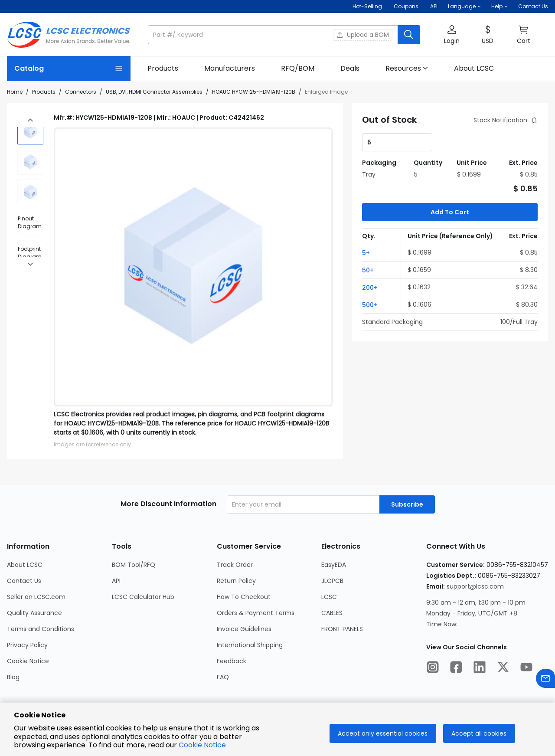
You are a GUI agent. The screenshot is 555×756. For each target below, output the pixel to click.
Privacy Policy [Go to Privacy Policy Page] (27, 645)
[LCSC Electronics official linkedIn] (480, 668)
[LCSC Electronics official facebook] (456, 668)
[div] (30, 217)
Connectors (81, 92)
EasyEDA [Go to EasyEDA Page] (334, 565)
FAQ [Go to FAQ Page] (223, 677)
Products (44, 92)
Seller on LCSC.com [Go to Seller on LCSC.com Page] (36, 597)
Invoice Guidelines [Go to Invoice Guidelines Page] (244, 629)
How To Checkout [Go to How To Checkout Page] (244, 597)
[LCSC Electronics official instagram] (433, 668)
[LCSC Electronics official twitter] (503, 668)
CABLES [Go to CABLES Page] (332, 613)
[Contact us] (545, 680)
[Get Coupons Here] (406, 7)
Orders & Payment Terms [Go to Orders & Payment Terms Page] (256, 613)
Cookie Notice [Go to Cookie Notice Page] (28, 661)
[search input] (274, 35)
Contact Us (533, 6)
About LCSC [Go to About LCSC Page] (25, 565)
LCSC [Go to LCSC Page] (329, 597)
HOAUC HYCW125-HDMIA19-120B (254, 92)
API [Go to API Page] (116, 581)
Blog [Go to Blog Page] (13, 677)
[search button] (409, 35)
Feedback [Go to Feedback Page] (232, 661)
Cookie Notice (202, 745)
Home (15, 92)
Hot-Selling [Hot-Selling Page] (368, 6)
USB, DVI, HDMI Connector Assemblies (154, 92)
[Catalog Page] (69, 69)
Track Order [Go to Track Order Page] (235, 565)
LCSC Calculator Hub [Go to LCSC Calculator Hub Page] (143, 597)
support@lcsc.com (475, 586)
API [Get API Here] (434, 6)
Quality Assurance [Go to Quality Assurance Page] (34, 613)
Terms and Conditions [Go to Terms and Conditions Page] (41, 629)
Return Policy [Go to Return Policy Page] (236, 581)
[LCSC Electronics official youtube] (526, 668)
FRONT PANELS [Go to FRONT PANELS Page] (342, 629)
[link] (163, 69)
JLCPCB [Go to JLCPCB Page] (332, 581)
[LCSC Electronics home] (69, 35)
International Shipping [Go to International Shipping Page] (250, 645)
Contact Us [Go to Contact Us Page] (24, 581)
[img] (30, 126)
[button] (464, 7)
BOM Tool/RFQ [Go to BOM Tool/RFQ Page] (134, 565)
